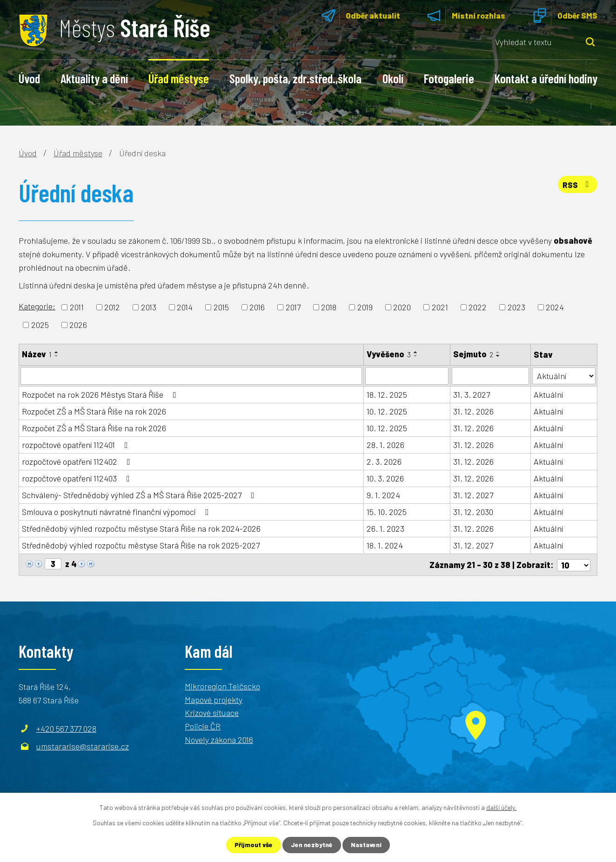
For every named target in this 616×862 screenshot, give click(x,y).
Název (37, 354)
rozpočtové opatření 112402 (78, 461)
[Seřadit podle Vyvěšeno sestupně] (416, 356)
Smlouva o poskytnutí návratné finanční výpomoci (117, 512)
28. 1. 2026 (385, 445)
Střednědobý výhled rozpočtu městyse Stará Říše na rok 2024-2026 (141, 528)
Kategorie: (37, 306)
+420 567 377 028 (66, 728)
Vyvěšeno (389, 354)
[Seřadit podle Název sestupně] (57, 356)
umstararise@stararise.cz (83, 745)
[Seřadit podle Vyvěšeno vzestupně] (416, 352)
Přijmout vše (253, 845)
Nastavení (367, 845)
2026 (78, 325)
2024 (555, 307)
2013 (149, 307)
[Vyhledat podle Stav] (564, 375)
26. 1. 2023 (385, 528)
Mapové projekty (214, 699)
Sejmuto (473, 354)
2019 (365, 307)
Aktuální (549, 394)
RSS (577, 185)
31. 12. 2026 (473, 411)
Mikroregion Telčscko (222, 685)
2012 (112, 307)
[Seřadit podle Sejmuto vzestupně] (498, 352)
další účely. (501, 807)
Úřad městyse (179, 78)
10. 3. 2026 (385, 478)
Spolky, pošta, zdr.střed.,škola (295, 78)
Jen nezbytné (312, 845)
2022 (478, 307)
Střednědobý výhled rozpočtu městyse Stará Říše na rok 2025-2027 (141, 545)
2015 (221, 307)
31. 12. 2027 (473, 495)
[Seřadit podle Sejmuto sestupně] (498, 356)
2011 (77, 307)
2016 (257, 307)
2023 (516, 307)
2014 (185, 307)
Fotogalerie (449, 78)
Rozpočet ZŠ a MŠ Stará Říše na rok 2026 (94, 411)
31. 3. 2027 (472, 394)
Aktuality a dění (94, 78)
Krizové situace (212, 712)
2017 (293, 307)
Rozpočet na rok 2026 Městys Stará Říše (101, 394)
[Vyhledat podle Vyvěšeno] (407, 376)
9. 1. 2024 (383, 495)
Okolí (393, 78)
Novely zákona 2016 (219, 739)
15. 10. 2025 (387, 512)
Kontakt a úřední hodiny (546, 78)
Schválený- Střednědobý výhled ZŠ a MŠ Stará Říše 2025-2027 (140, 495)
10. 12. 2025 (387, 411)
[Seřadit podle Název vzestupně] (57, 352)
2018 (329, 307)
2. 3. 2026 (384, 461)
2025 (40, 325)
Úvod (29, 78)
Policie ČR (203, 726)
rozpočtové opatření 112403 (78, 478)
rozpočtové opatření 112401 (77, 445)
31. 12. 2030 (473, 512)
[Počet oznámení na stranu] (574, 564)
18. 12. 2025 (387, 394)
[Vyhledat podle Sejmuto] (490, 376)
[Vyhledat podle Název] (191, 376)
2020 (402, 307)
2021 (440, 307)
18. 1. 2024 (385, 545)
